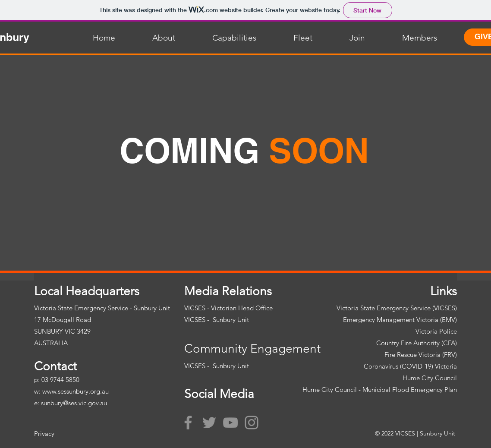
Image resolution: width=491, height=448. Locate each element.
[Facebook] (188, 423)
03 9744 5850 (60, 380)
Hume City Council (430, 378)
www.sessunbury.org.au (76, 391)
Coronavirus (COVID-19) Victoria (410, 366)
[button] (150, 38)
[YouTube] (230, 423)
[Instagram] (252, 423)
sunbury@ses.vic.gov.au (74, 403)
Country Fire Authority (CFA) (417, 343)
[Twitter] (209, 423)
